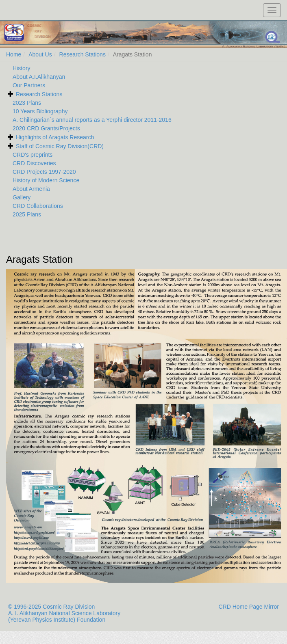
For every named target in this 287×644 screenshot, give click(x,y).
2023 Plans (27, 103)
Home (14, 54)
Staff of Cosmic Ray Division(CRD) (60, 146)
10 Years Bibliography (40, 111)
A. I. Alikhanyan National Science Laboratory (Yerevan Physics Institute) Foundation (64, 616)
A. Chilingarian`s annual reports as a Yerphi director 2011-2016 (92, 120)
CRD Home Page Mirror (249, 607)
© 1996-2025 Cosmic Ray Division (51, 607)
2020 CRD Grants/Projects (46, 128)
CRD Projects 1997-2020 (44, 172)
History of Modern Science (46, 180)
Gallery (22, 197)
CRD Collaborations (38, 206)
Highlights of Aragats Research (55, 137)
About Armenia (31, 189)
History (22, 68)
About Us (40, 54)
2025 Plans (27, 214)
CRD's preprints (33, 155)
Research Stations (83, 54)
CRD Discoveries (34, 163)
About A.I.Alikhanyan (39, 77)
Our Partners (29, 85)
